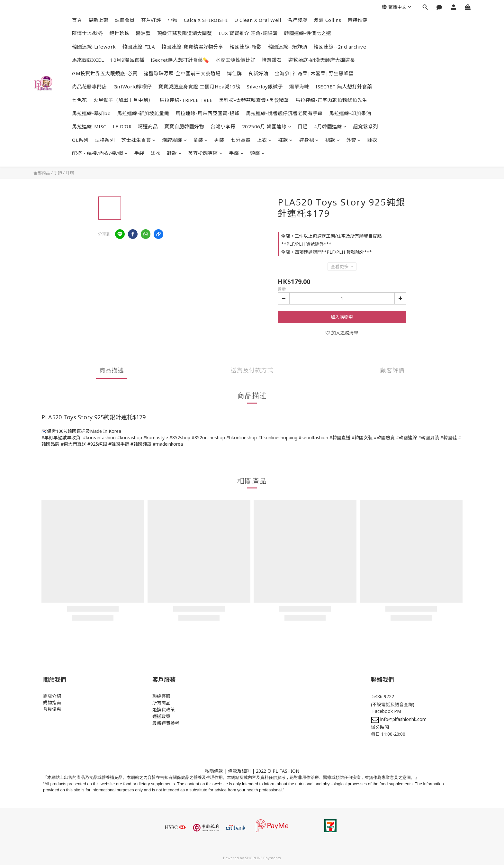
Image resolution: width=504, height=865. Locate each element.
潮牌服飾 (175, 140)
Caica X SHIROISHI (206, 20)
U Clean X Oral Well (258, 20)
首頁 (77, 20)
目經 (303, 126)
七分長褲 (241, 140)
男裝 (219, 140)
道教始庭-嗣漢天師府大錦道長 (322, 60)
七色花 (80, 100)
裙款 (333, 140)
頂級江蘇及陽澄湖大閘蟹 (185, 33)
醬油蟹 (144, 33)
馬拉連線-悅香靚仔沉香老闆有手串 (284, 113)
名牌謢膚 (297, 20)
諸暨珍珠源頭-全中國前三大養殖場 (182, 73)
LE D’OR (122, 126)
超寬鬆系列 (366, 126)
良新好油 (258, 73)
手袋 (139, 153)
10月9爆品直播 (127, 60)
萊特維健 (357, 20)
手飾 (237, 153)
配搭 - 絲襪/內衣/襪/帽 (100, 153)
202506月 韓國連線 (267, 126)
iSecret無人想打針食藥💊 (180, 60)
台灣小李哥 (223, 126)
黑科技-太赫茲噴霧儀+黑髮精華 (254, 100)
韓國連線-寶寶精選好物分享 (192, 47)
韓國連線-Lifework (94, 47)
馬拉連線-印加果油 (350, 113)
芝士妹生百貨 (139, 140)
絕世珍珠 (120, 33)
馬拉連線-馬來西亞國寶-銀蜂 (207, 113)
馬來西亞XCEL (88, 60)
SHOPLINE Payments (263, 858)
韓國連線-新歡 (246, 47)
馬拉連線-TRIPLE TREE (186, 100)
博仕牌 (234, 73)
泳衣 (156, 153)
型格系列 (105, 140)
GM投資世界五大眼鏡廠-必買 (105, 73)
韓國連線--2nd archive (340, 47)
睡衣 (372, 140)
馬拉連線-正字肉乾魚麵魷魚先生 (331, 100)
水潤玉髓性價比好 (236, 60)
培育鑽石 (272, 60)
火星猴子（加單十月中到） (123, 100)
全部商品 (42, 173)
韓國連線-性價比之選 (308, 33)
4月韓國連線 (330, 126)
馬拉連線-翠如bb (91, 113)
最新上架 (98, 20)
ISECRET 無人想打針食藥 (344, 86)
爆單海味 (299, 86)
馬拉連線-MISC (89, 126)
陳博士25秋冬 (88, 33)
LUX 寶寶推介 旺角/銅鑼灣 (248, 33)
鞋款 (175, 153)
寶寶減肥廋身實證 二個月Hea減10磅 (200, 86)
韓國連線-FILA (139, 47)
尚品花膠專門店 (90, 86)
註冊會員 (125, 20)
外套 (354, 140)
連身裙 (309, 140)
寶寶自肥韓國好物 (184, 126)
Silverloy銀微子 (265, 86)
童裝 (201, 140)
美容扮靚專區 (205, 153)
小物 (172, 20)
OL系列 (80, 140)
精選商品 (148, 126)
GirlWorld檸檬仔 (133, 86)
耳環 (70, 173)
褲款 (285, 140)
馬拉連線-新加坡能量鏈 (143, 113)
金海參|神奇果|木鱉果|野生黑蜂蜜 (314, 73)
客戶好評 (151, 20)
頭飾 (257, 153)
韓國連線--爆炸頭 (288, 47)
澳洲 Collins (327, 20)
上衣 (265, 140)
